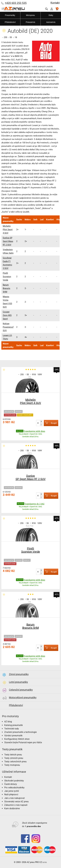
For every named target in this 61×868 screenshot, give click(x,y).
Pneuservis (30, 22)
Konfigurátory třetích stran (17, 739)
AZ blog (8, 722)
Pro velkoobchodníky (14, 788)
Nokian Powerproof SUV (8, 327)
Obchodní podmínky (14, 781)
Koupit (50, 423)
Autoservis (51, 22)
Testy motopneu (12, 765)
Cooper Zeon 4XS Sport (7, 315)
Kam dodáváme (12, 808)
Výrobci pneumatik (13, 736)
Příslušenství (10, 22)
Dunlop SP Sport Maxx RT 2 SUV (8, 241)
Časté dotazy (11, 784)
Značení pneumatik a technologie (20, 732)
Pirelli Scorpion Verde (7, 277)
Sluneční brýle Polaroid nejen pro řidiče (23, 742)
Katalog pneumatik (13, 725)
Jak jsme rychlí (12, 791)
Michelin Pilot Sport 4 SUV (8, 230)
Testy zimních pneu (14, 758)
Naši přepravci (11, 794)
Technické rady (12, 729)
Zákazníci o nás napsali (16, 805)
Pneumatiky (10, 15)
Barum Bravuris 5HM (6, 288)
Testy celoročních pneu (15, 762)
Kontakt (55, 3)
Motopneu (30, 15)
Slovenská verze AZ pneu (16, 802)
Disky (51, 15)
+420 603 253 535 (16, 3)
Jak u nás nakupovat (14, 798)
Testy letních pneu (13, 755)
